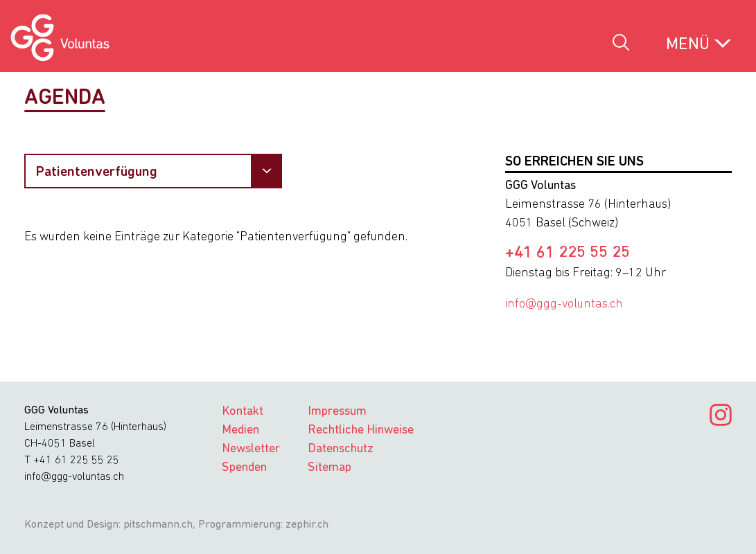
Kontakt (243, 412)
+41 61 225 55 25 (568, 253)
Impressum (337, 412)
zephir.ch (307, 525)
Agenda (65, 98)
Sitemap (329, 468)
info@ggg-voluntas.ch (564, 304)
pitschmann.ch (158, 525)
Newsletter (251, 449)
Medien (240, 430)
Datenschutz (341, 449)
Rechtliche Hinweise (361, 430)
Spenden (244, 468)
